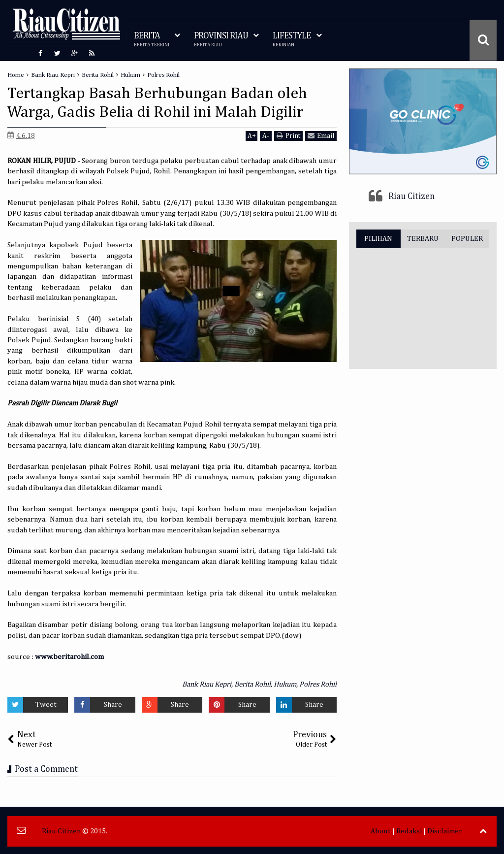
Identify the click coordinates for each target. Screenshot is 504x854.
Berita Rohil (252, 684)
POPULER (467, 239)
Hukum (285, 684)
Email (321, 136)
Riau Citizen (411, 197)
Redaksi (409, 831)
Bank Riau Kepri (207, 684)
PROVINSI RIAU (221, 40)
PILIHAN (378, 239)
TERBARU (423, 239)
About (381, 831)
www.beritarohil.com (69, 657)
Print (288, 136)
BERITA (152, 40)
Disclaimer (445, 831)
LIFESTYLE (292, 40)
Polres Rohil (318, 684)
